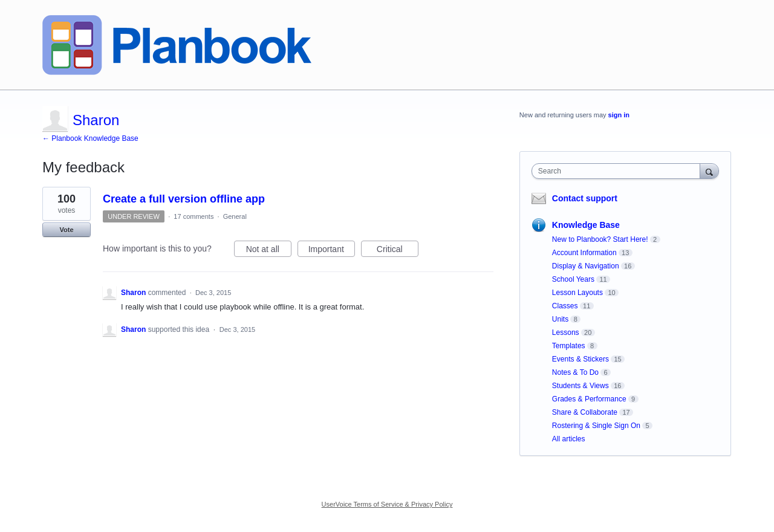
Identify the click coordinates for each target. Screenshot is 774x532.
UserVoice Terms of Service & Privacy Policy (387, 504)
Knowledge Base (586, 225)
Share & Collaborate (585, 412)
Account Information (584, 253)
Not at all (269, 251)
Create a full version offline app (184, 199)
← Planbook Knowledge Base (90, 138)
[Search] (709, 171)
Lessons (566, 332)
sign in (619, 115)
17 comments (193, 216)
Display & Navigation (586, 266)
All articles (569, 439)
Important (332, 251)
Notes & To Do (575, 372)
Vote (66, 230)
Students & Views (580, 386)
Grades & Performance (589, 399)
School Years (573, 279)
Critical (398, 251)
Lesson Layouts (577, 293)
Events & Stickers (580, 359)
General (235, 216)
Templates (569, 346)
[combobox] (619, 171)
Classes (565, 306)
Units (560, 319)
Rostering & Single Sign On (596, 426)
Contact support (585, 198)
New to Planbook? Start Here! (600, 239)
